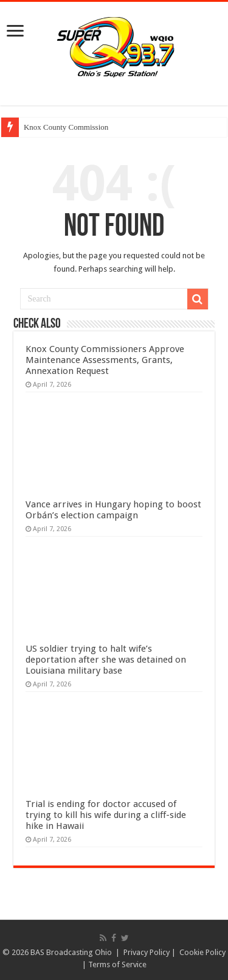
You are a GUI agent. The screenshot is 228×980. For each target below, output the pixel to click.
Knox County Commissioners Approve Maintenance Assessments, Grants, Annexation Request (105, 360)
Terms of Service (117, 964)
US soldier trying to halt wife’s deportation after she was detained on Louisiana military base (106, 660)
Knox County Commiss (61, 127)
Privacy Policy (147, 952)
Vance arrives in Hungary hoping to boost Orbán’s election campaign (113, 510)
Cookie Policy (202, 952)
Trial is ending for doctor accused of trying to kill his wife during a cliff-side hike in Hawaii (106, 815)
